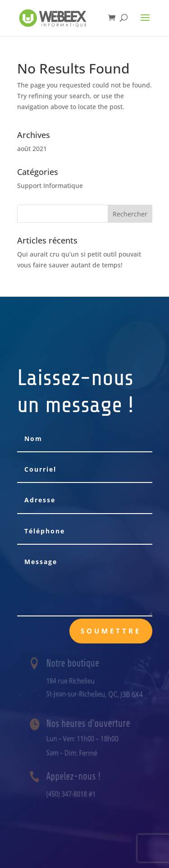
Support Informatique (50, 186)
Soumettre (111, 631)
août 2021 (32, 149)
